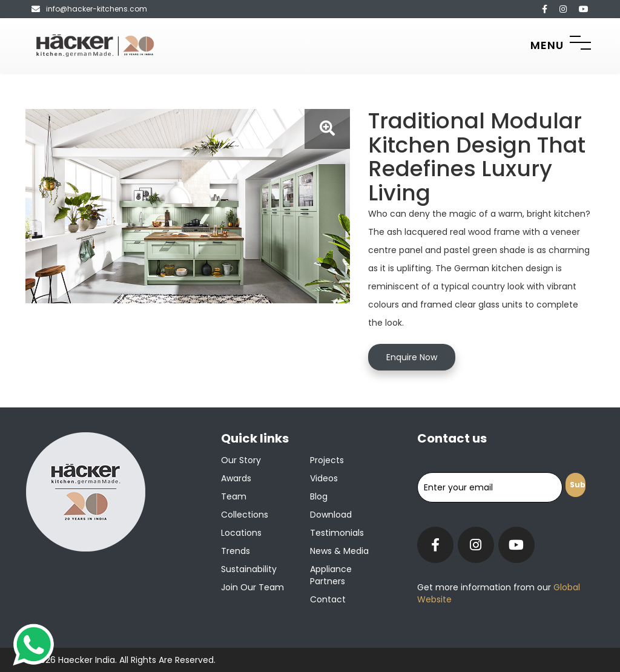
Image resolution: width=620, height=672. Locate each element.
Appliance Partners (331, 575)
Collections (245, 515)
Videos (324, 478)
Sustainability (249, 569)
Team (234, 496)
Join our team (252, 587)
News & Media (339, 551)
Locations (241, 533)
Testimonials (337, 533)
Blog (319, 496)
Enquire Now (412, 357)
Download (331, 515)
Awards (236, 478)
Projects (327, 460)
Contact (328, 599)
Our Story (241, 460)
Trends (236, 551)
